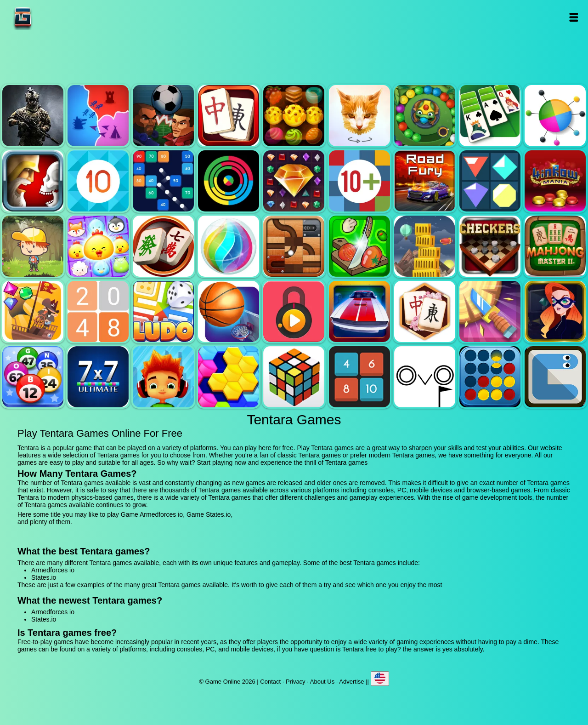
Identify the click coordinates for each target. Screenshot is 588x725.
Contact (270, 682)
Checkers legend (490, 246)
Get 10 (98, 181)
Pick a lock (294, 311)
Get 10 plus (359, 181)
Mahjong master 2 (555, 246)
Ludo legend (163, 311)
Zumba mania (425, 116)
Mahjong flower (425, 311)
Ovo (425, 377)
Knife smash (490, 311)
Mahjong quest (229, 116)
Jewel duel (33, 181)
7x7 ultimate (98, 377)
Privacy (296, 682)
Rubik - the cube (294, 377)
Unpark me (359, 311)
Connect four (490, 377)
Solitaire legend (490, 116)
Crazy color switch (229, 181)
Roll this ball (294, 246)
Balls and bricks (163, 181)
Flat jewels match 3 (490, 181)
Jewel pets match (98, 246)
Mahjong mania (163, 246)
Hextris (229, 377)
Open (573, 17)
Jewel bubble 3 (229, 246)
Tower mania (425, 246)
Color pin (555, 116)
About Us (322, 682)
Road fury (425, 181)
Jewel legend (294, 181)
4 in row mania (555, 181)
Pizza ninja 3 (359, 246)
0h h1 (359, 377)
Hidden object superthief (555, 311)
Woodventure (33, 246)
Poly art (359, 116)
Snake (555, 377)
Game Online (51, 17)
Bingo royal (33, 377)
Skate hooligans (163, 377)
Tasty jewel (294, 116)
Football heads (163, 116)
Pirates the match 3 (33, 311)
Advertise (351, 682)
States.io (98, 116)
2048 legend (98, 311)
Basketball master (229, 311)
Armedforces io (33, 116)
